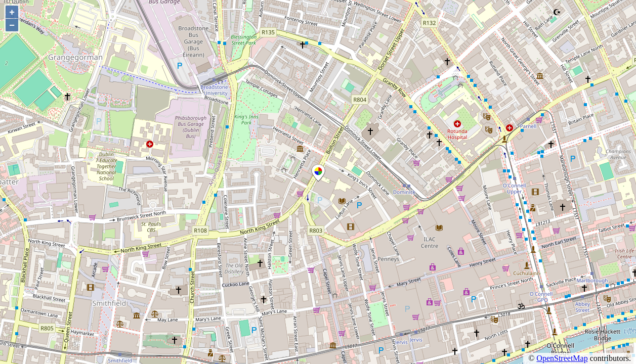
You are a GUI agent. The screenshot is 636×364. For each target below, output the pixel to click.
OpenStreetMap (562, 358)
